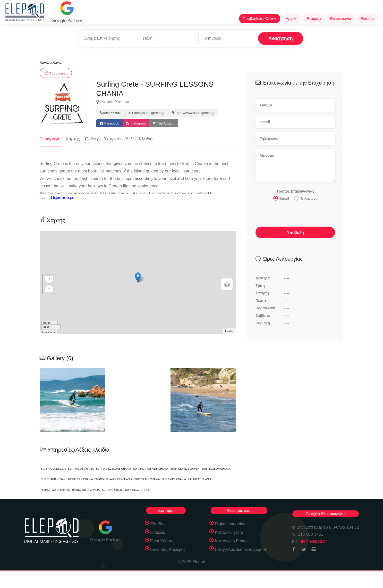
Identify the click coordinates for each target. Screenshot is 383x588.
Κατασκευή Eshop (231, 541)
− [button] (49, 289)
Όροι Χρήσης (162, 541)
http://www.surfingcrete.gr (193, 113)
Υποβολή (295, 232)
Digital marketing (230, 524)
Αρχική (292, 18)
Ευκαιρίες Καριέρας (168, 549)
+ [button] (49, 280)
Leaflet (229, 331)
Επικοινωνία (341, 18)
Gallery (92, 139)
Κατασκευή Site (229, 532)
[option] (138, 400)
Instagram (136, 123)
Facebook (110, 123)
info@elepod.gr (313, 541)
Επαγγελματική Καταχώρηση (241, 549)
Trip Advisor (164, 123)
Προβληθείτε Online (260, 18)
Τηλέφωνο (306, 198)
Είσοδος (367, 18)
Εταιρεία (314, 18)
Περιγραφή (50, 139)
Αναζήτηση (281, 38)
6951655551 (111, 113)
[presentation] (295, 215)
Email (281, 198)
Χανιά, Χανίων (113, 102)
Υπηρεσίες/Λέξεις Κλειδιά (128, 139)
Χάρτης (73, 139)
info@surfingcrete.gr (147, 113)
